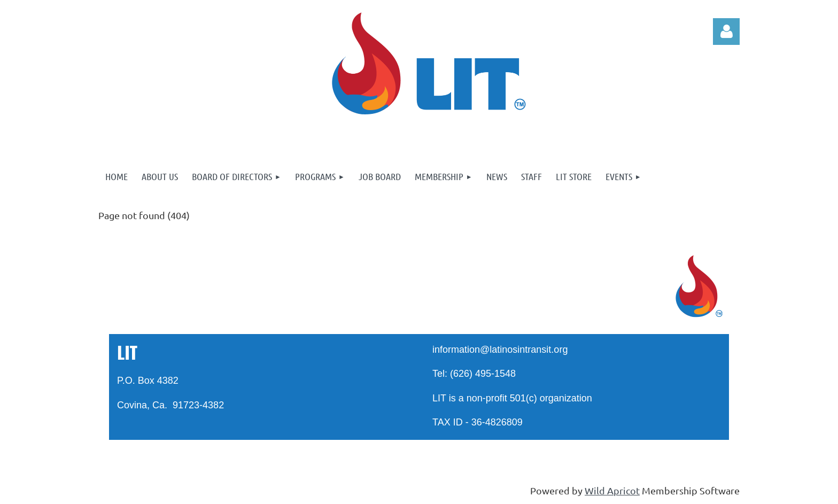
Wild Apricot (612, 490)
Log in (726, 32)
